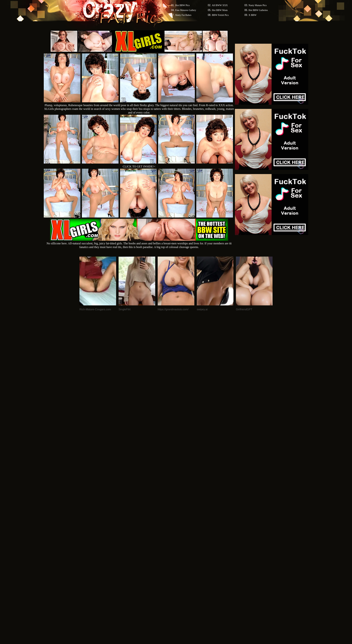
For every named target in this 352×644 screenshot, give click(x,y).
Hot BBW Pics (182, 5)
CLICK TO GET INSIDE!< (139, 166)
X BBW (253, 15)
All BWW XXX (220, 5)
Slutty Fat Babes (183, 15)
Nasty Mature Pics (258, 5)
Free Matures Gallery (186, 10)
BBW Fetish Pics (220, 15)
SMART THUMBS (185, 551)
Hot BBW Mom (220, 10)
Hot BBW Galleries (258, 10)
